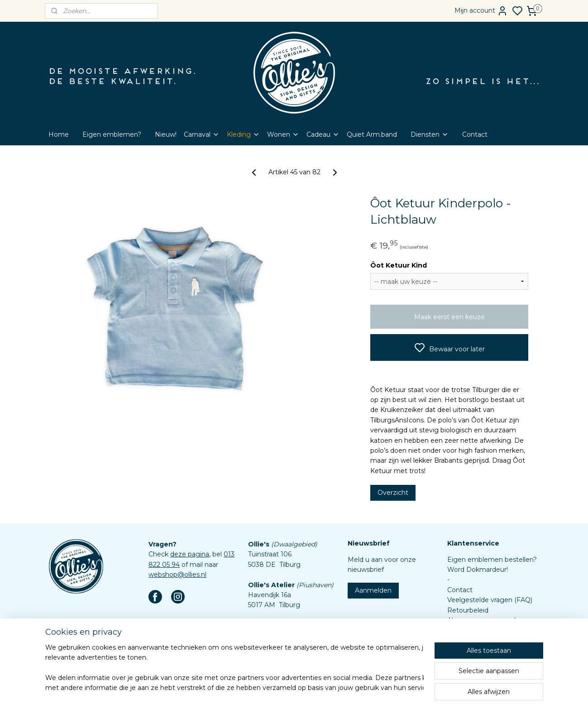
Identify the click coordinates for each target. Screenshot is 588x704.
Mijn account (481, 11)
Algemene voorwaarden (485, 620)
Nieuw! (166, 134)
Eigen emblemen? (112, 134)
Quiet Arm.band (372, 134)
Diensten (430, 134)
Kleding (243, 134)
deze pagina (190, 554)
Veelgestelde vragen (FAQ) (490, 600)
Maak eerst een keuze (449, 317)
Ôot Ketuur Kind (398, 265)
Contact (475, 134)
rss (330, 687)
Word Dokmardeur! (478, 570)
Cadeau (323, 134)
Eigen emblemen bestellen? (492, 560)
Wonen (283, 134)
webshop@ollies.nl (177, 575)
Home (59, 134)
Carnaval (202, 134)
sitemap (314, 687)
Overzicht (392, 493)
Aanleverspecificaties (480, 651)
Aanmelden (373, 590)
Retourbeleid (468, 610)
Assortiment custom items (490, 641)
